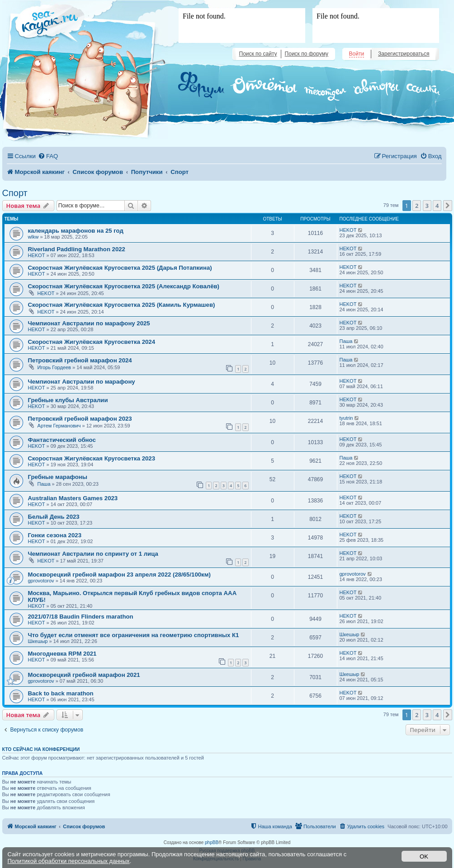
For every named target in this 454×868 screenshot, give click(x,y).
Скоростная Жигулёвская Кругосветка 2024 (92, 342)
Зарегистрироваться (404, 54)
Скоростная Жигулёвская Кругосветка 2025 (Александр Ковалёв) (124, 286)
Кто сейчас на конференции (41, 749)
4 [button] (437, 206)
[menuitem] (48, 156)
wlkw (33, 237)
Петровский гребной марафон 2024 (80, 360)
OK (424, 856)
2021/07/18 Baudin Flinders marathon (81, 617)
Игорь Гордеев (54, 367)
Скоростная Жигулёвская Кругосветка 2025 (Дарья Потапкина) (120, 268)
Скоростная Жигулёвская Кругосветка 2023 (92, 458)
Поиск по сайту (258, 54)
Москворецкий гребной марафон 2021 (84, 675)
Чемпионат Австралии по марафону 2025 (89, 323)
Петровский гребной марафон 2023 (80, 419)
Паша (346, 341)
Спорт (15, 193)
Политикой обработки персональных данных (69, 861)
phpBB (212, 842)
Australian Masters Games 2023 (73, 498)
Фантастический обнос (62, 440)
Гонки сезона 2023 (55, 535)
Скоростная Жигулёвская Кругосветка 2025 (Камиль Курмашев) (122, 305)
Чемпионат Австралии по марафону (82, 382)
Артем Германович (59, 426)
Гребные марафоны (58, 477)
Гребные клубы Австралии (68, 400)
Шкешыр (38, 641)
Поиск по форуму (307, 54)
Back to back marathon (61, 693)
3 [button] (427, 206)
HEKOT (348, 230)
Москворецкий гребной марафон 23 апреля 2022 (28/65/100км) (119, 575)
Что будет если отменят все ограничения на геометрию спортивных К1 (134, 635)
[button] (448, 206)
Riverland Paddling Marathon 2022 (77, 249)
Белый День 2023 (54, 517)
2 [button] (417, 206)
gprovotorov (41, 581)
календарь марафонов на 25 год (76, 231)
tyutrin (346, 418)
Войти (357, 54)
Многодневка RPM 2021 (62, 654)
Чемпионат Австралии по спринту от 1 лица (93, 554)
